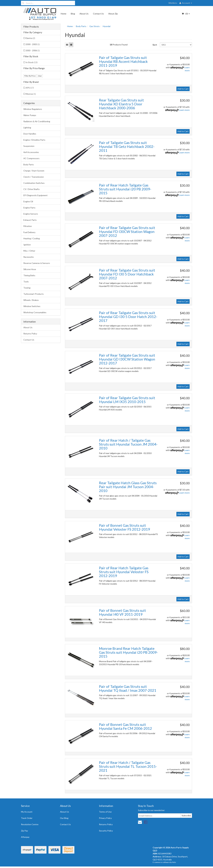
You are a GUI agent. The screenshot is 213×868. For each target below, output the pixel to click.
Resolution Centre (30, 824)
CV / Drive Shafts (31, 189)
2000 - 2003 (33, 44)
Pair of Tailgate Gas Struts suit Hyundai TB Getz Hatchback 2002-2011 (127, 147)
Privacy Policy (105, 818)
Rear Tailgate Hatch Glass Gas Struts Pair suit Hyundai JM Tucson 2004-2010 (128, 487)
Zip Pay (24, 831)
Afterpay (25, 837)
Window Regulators (33, 109)
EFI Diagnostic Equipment (35, 195)
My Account (27, 812)
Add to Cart (183, 89)
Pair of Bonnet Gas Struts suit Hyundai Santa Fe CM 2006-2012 (125, 726)
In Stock (32, 62)
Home (64, 14)
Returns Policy (30, 334)
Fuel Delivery (29, 232)
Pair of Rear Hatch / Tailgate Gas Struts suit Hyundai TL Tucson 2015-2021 (128, 766)
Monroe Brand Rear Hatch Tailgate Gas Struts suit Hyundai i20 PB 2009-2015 (128, 652)
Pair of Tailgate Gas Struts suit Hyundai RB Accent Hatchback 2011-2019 (123, 61)
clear (40, 76)
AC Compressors (31, 158)
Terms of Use (105, 812)
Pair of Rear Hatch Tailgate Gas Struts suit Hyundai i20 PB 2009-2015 (125, 189)
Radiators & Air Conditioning (37, 121)
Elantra (30, 38)
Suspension (29, 146)
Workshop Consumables (35, 312)
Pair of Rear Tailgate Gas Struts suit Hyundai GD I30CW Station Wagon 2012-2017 (127, 359)
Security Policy (106, 831)
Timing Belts (29, 275)
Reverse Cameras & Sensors (37, 263)
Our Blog (64, 818)
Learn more (184, 110)
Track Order (27, 818)
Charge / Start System (34, 171)
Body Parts (29, 164)
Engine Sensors (31, 214)
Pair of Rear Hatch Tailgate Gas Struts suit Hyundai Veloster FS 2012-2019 (124, 572)
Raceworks (29, 257)
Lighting (27, 128)
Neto (174, 862)
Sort (155, 45)
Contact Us (98, 14)
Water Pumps (30, 115)
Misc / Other (29, 251)
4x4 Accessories (31, 152)
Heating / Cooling (32, 238)
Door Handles (30, 134)
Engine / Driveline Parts (34, 140)
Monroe (31, 94)
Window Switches (32, 306)
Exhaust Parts (30, 220)
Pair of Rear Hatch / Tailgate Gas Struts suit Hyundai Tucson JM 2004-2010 (128, 444)
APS (30, 88)
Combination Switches (34, 183)
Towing (27, 288)
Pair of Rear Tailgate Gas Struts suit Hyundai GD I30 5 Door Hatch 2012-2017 (128, 317)
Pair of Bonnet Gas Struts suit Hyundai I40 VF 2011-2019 (122, 612)
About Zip (113, 14)
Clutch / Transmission (34, 177)
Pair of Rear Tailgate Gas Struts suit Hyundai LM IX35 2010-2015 (127, 400)
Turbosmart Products (34, 294)
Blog (73, 14)
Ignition (27, 245)
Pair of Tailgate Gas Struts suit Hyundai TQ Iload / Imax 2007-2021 (128, 688)
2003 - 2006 (33, 50)
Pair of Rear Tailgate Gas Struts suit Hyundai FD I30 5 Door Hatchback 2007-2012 (127, 274)
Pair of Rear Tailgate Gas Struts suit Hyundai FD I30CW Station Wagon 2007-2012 (127, 232)
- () (186, 14)
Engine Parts (29, 208)
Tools (26, 282)
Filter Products (31, 27)
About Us (84, 14)
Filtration (28, 226)
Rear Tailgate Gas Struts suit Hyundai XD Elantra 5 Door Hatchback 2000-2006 (121, 104)
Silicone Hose (30, 269)
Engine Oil (28, 201)
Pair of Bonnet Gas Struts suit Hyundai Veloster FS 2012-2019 (124, 527)
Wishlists (173, 3)
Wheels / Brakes (31, 300)
